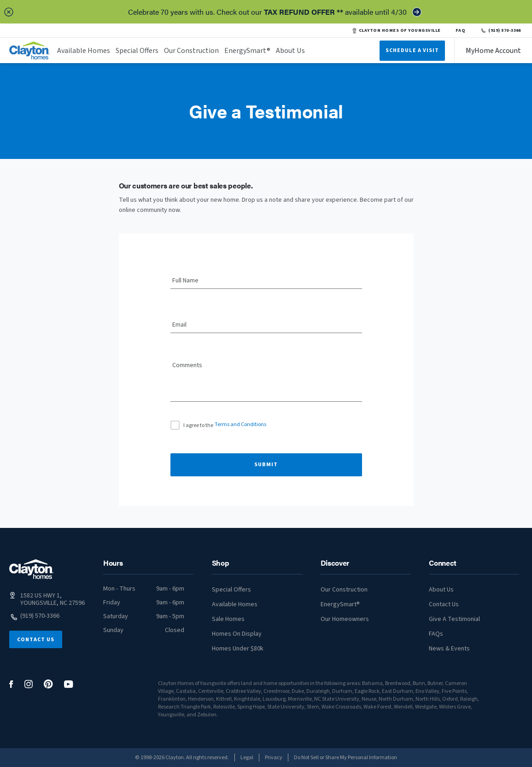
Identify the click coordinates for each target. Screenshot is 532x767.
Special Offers (137, 51)
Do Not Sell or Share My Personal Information (345, 758)
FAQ (461, 30)
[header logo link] (29, 50)
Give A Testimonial (454, 619)
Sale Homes (228, 619)
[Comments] (266, 385)
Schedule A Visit (412, 50)
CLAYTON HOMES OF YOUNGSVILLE (396, 30)
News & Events (449, 649)
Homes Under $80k (238, 649)
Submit (266, 465)
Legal (247, 758)
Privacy (274, 758)
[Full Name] (266, 281)
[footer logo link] (31, 569)
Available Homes (84, 51)
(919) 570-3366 (500, 30)
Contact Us (36, 640)
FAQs (436, 634)
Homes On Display (237, 634)
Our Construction (191, 51)
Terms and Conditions (240, 424)
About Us (290, 51)
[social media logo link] (11, 684)
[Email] (266, 325)
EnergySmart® (247, 51)
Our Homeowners (345, 619)
